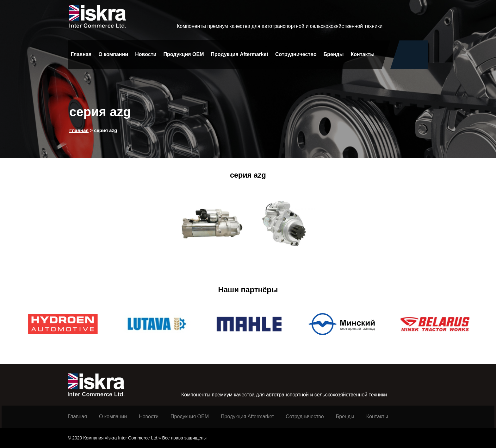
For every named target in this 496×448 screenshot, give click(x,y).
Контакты (363, 54)
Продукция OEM (183, 54)
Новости (146, 54)
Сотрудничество (296, 54)
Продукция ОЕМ (190, 416)
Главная (81, 54)
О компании (113, 54)
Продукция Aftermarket (240, 54)
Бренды (334, 54)
